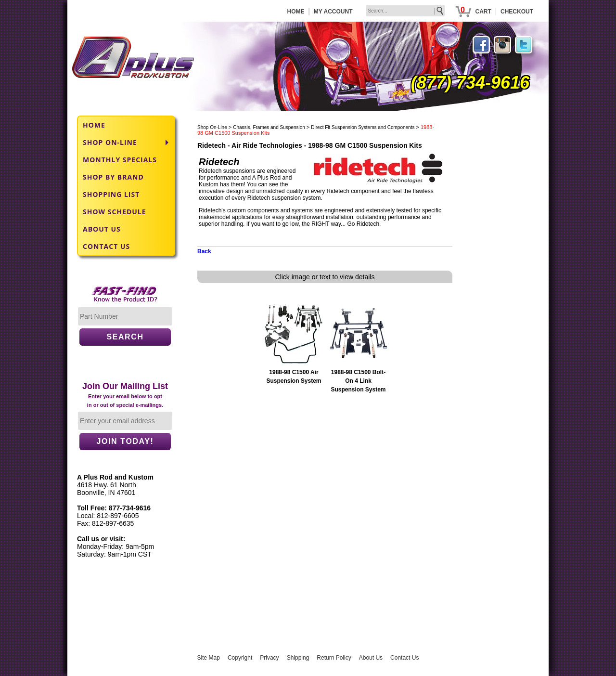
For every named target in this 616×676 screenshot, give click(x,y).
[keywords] (405, 11)
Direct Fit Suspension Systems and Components (363, 127)
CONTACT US (106, 246)
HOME (296, 12)
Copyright (240, 658)
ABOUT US (102, 229)
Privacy (269, 658)
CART (483, 12)
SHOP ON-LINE (110, 142)
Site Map (209, 658)
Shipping (298, 658)
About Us (371, 658)
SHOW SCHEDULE (115, 212)
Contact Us (404, 658)
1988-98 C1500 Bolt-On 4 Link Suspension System (358, 381)
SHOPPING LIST (111, 194)
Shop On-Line (212, 127)
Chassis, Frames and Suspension (269, 127)
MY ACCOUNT (333, 12)
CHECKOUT (517, 12)
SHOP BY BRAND (113, 177)
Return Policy (334, 658)
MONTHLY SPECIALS (120, 160)
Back (204, 251)
